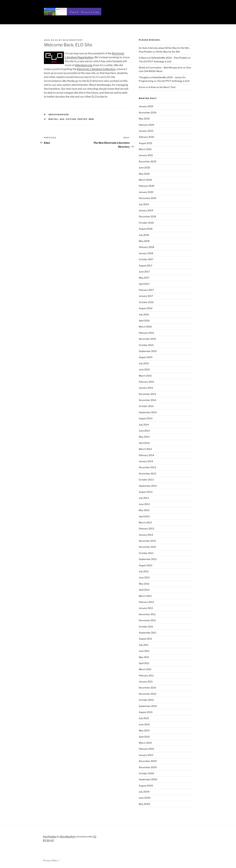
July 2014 (144, 425)
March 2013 (145, 522)
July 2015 (144, 363)
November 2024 (148, 113)
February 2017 (146, 290)
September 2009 (148, 779)
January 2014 (146, 461)
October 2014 (146, 406)
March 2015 (145, 376)
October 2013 (146, 480)
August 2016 (146, 308)
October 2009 (146, 773)
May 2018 (144, 241)
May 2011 (144, 657)
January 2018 (146, 253)
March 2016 (145, 327)
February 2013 (146, 529)
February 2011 (146, 675)
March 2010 (145, 743)
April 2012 (144, 590)
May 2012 (144, 584)
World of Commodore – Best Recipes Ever (161, 68)
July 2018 (144, 235)
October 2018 (146, 223)
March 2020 (145, 180)
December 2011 (147, 614)
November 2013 (147, 474)
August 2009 (146, 786)
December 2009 (148, 761)
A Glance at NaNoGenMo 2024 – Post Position (163, 58)
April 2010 (144, 737)
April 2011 (144, 663)
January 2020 (146, 192)
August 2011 (145, 639)
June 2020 (144, 167)
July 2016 (144, 314)
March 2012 (145, 596)
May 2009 (144, 804)
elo (62, 119)
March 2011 (145, 669)
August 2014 (146, 418)
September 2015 (148, 351)
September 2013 (148, 486)
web (91, 119)
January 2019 (146, 210)
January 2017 (146, 296)
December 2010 (147, 688)
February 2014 (146, 455)
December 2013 (147, 467)
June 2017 (144, 272)
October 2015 (146, 345)
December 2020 (148, 161)
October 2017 (146, 259)
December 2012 (147, 541)
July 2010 (144, 718)
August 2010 (146, 712)
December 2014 (147, 394)
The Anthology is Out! (155, 61)
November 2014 (147, 400)
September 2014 (148, 412)
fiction (71, 119)
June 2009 (145, 798)
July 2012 (144, 571)
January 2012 (146, 608)
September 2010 (148, 706)
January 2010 (146, 755)
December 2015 (147, 339)
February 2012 (146, 602)
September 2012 (148, 559)
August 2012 (146, 565)
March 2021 (145, 149)
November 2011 (147, 620)
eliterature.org (84, 65)
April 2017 (144, 284)
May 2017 (144, 278)
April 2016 (144, 321)
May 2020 (144, 174)
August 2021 (146, 143)
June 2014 (144, 431)
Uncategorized (59, 115)
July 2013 (144, 498)
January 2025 (146, 106)
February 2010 (147, 749)
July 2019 (144, 204)
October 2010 (146, 700)
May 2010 (144, 730)
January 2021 (146, 155)
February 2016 (146, 333)
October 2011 (146, 627)
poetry (82, 119)
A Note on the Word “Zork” (162, 87)
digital (54, 119)
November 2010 (148, 694)
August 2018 (146, 229)
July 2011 (144, 645)
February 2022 (146, 137)
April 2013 (144, 516)
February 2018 (146, 247)
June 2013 (144, 504)
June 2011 (144, 651)
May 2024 (144, 119)
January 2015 (146, 388)
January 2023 (146, 131)
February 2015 (146, 382)
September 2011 (148, 633)
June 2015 (144, 369)
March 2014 (145, 449)
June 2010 (144, 724)
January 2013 (146, 535)
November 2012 (147, 547)
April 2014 (144, 443)
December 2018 (147, 216)
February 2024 (147, 125)
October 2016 (146, 302)
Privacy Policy (50, 860)
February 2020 (147, 186)
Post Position (50, 836)
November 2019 (147, 198)
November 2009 (148, 767)
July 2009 (144, 792)
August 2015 (146, 357)
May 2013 (144, 510)
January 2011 (146, 682)
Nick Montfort (73, 40)
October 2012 (146, 553)
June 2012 (144, 577)
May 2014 (144, 437)
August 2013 (146, 492)
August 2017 (146, 266)
